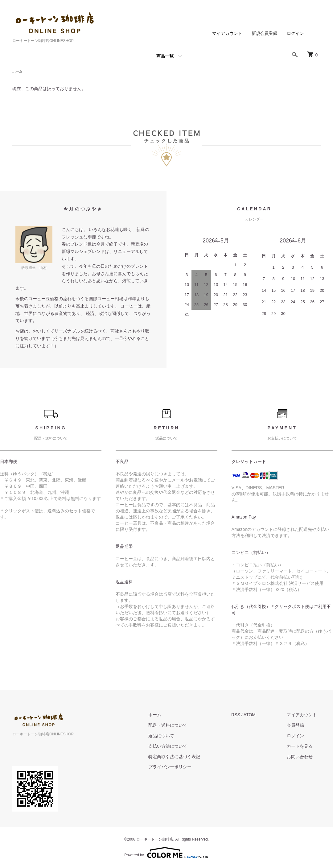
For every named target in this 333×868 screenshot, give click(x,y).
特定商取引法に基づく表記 (185, 757)
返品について (172, 736)
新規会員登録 (265, 33)
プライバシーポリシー (180, 767)
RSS (243, 715)
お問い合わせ (303, 757)
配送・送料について (178, 726)
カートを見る (303, 747)
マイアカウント (227, 33)
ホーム (18, 72)
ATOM (257, 715)
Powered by (166, 853)
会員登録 (299, 726)
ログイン (295, 33)
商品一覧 (165, 56)
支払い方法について (178, 747)
